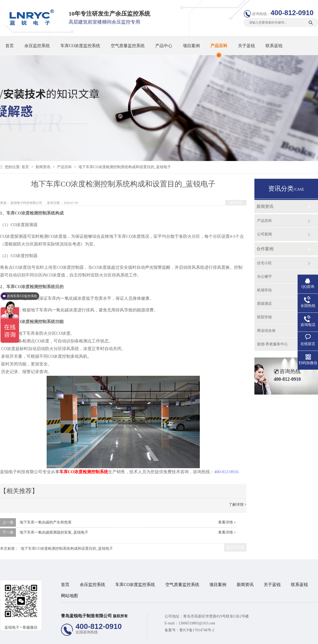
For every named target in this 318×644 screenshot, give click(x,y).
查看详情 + (227, 522)
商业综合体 (266, 331)
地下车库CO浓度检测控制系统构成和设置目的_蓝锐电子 (125, 167)
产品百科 (219, 46)
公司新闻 (264, 234)
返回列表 (236, 203)
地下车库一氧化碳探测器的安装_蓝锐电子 (54, 532)
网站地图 (69, 596)
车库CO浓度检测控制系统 (84, 472)
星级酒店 (264, 304)
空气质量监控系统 (128, 46)
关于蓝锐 (246, 46)
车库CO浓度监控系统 (80, 46)
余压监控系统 (37, 46)
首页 (10, 46)
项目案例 (191, 46)
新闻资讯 (43, 167)
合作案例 (265, 249)
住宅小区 (264, 263)
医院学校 (264, 317)
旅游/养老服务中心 (272, 344)
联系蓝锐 (274, 46)
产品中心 (164, 46)
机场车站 (264, 290)
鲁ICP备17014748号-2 (197, 630)
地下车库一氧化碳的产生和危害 (46, 522)
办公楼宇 (264, 277)
